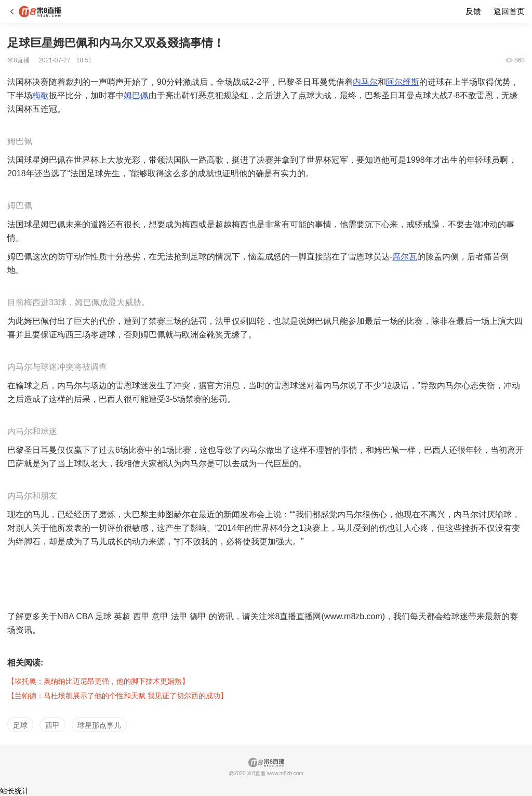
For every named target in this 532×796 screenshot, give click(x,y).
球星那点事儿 (99, 725)
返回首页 (509, 11)
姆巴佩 (136, 95)
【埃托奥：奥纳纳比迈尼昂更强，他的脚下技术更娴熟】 (98, 681)
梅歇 (41, 95)
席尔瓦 (405, 257)
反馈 (473, 11)
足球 (20, 725)
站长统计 (15, 791)
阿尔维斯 (403, 82)
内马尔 (365, 82)
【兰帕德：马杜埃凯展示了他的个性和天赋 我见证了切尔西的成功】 (117, 696)
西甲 (52, 725)
